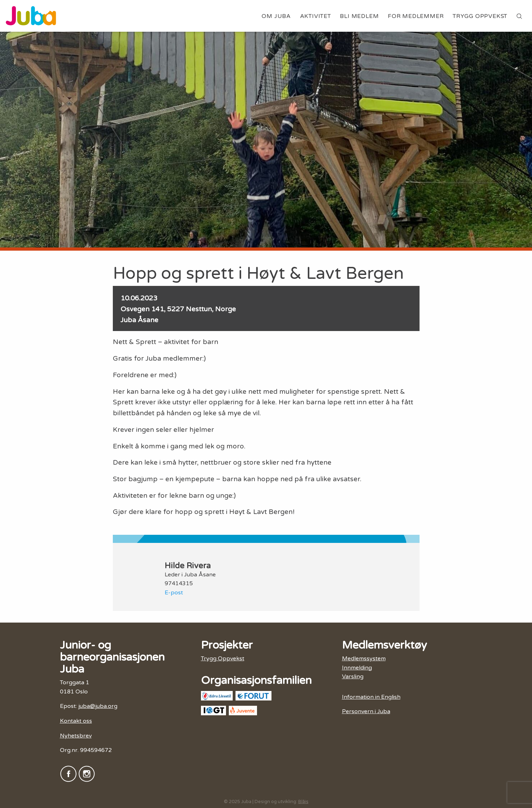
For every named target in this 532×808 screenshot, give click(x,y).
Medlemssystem (364, 659)
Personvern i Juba (366, 711)
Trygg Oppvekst (480, 16)
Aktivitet (316, 16)
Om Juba (276, 16)
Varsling (353, 677)
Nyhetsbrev (76, 736)
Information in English (371, 697)
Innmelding (357, 668)
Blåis (303, 802)
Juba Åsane (139, 320)
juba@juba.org (98, 706)
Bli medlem (359, 16)
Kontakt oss (76, 721)
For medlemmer (416, 16)
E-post (174, 593)
